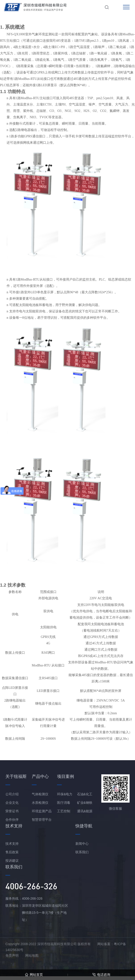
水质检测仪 (40, 803)
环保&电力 (65, 794)
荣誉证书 (12, 811)
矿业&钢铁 (85, 803)
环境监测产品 (42, 811)
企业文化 (12, 803)
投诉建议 (12, 861)
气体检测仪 (40, 794)
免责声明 (12, 955)
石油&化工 (85, 794)
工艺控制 (64, 811)
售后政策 (12, 852)
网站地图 (32, 955)
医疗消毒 (64, 803)
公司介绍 (12, 794)
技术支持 (12, 844)
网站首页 (34, 975)
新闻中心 (82, 844)
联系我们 (82, 852)
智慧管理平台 (42, 820)
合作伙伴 (12, 820)
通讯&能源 (85, 811)
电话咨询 (101, 975)
